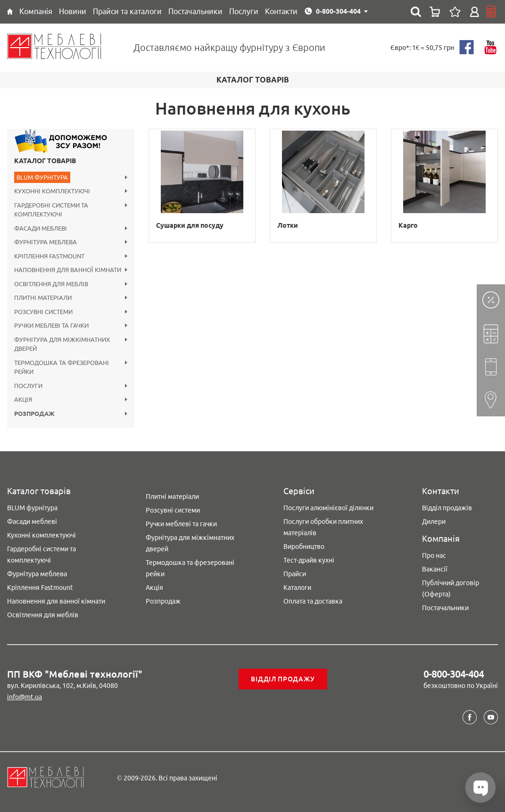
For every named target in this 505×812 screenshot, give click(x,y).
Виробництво (304, 547)
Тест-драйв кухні (309, 560)
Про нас (434, 555)
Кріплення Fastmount (40, 588)
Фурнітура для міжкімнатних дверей (190, 543)
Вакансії (435, 569)
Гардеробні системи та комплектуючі (41, 555)
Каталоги (297, 588)
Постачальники (445, 608)
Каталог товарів (45, 161)
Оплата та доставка (313, 601)
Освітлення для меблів (43, 615)
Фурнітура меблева (37, 574)
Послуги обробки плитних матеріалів (323, 527)
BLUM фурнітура (32, 508)
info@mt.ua (25, 697)
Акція (154, 588)
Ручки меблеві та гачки (181, 524)
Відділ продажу (283, 679)
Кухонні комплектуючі (41, 535)
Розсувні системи (173, 510)
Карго (408, 225)
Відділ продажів (447, 508)
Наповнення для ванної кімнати (56, 601)
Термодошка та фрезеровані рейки (190, 568)
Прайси (295, 574)
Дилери (434, 522)
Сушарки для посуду (190, 225)
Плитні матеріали (172, 497)
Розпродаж (163, 601)
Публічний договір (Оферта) (451, 588)
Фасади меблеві (32, 522)
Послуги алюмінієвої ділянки (328, 508)
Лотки (288, 225)
